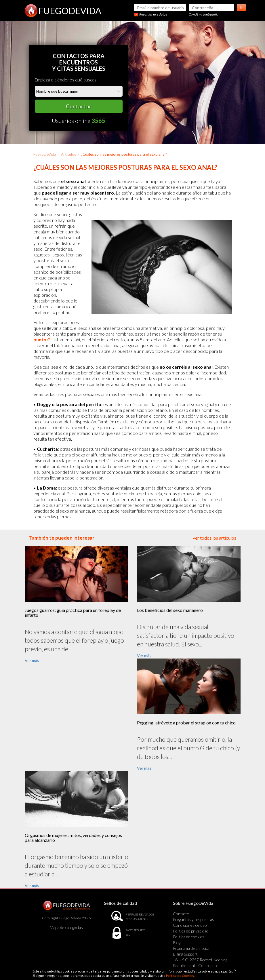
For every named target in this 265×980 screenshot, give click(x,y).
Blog (177, 942)
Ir (241, 8)
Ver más (32, 660)
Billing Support (185, 954)
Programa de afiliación (192, 948)
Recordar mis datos (153, 14)
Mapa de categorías (66, 927)
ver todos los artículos (215, 538)
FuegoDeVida (45, 154)
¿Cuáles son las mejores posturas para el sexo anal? (124, 154)
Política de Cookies (180, 976)
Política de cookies (189, 937)
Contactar (79, 106)
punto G (42, 339)
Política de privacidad (191, 931)
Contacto (181, 914)
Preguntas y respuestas (193, 919)
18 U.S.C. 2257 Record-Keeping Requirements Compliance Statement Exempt (200, 965)
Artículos (68, 154)
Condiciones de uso (190, 925)
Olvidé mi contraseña (204, 14)
